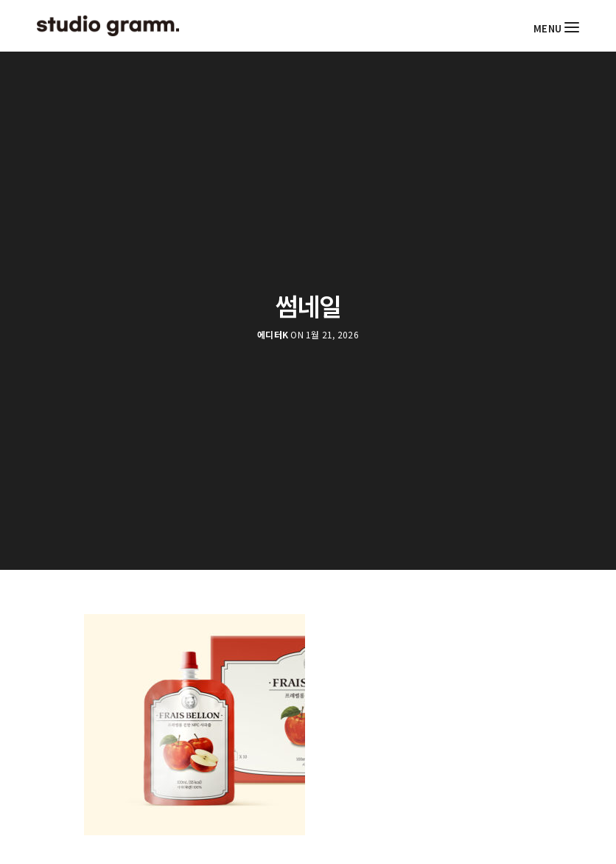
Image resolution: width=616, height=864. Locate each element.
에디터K (273, 335)
